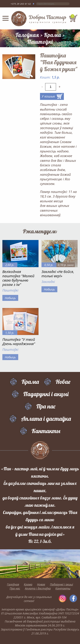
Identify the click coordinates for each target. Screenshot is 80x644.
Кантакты (46, 431)
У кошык (48, 96)
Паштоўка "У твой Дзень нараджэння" (19, 342)
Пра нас (46, 406)
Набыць (10, 298)
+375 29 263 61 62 (21, 4)
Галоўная (27, 35)
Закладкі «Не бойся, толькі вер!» (58, 274)
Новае (63, 382)
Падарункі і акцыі (46, 394)
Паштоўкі (40, 42)
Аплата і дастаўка (46, 419)
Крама (53, 35)
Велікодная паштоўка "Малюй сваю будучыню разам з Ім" (18, 278)
